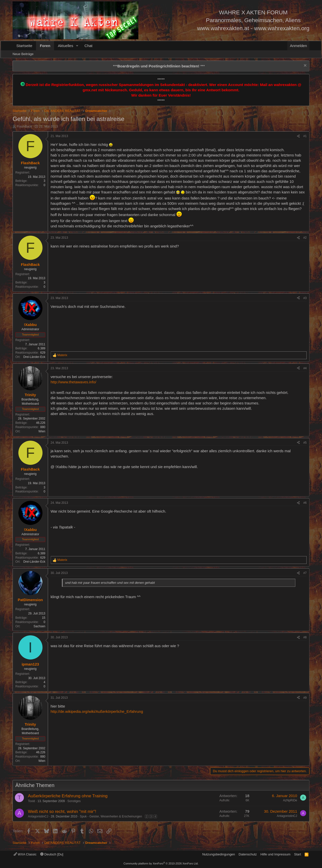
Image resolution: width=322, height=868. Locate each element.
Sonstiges (74, 801)
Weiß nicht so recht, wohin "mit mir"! (62, 812)
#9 (305, 698)
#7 (305, 573)
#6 (305, 503)
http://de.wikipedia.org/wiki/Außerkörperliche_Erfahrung (97, 711)
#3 (305, 298)
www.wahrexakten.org (282, 28)
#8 (305, 637)
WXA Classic (25, 854)
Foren (45, 46)
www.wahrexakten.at (223, 28)
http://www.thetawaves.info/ (73, 382)
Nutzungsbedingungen (219, 854)
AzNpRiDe (290, 800)
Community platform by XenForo (161, 863)
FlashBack (25, 126)
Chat (89, 46)
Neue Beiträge (23, 54)
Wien (42, 431)
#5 (305, 443)
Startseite (24, 46)
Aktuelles (66, 46)
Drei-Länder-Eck (34, 357)
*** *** (159, 66)
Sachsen (39, 626)
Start (297, 854)
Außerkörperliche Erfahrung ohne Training (68, 796)
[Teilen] (298, 136)
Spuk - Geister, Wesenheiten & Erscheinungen (111, 816)
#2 (305, 238)
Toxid (31, 801)
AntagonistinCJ (38, 816)
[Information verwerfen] (305, 66)
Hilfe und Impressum (275, 854)
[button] (77, 46)
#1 (305, 136)
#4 (305, 368)
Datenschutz (248, 854)
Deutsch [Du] (52, 854)
